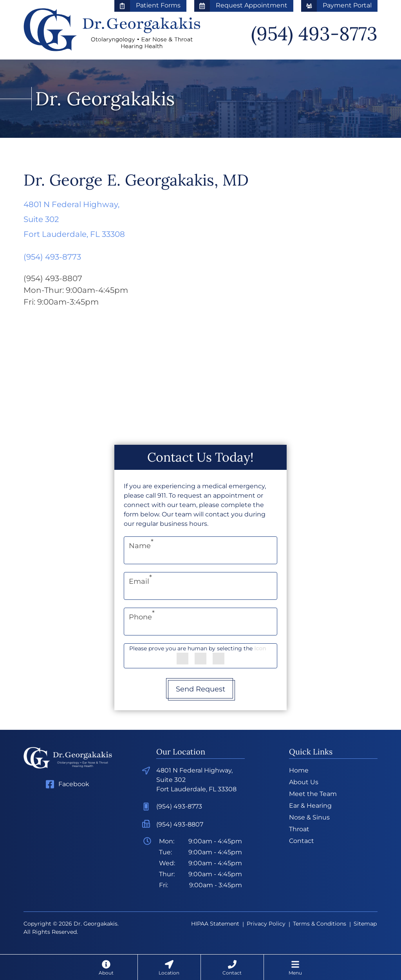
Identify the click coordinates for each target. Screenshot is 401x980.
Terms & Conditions (320, 924)
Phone (142, 617)
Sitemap (365, 924)
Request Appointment (241, 5)
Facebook (74, 784)
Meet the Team (313, 794)
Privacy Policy (266, 924)
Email (140, 581)
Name (141, 546)
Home (299, 770)
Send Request (200, 689)
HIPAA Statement (215, 924)
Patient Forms (147, 5)
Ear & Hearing (310, 806)
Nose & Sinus (309, 817)
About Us (304, 782)
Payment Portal (336, 5)
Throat (299, 829)
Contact (302, 841)
